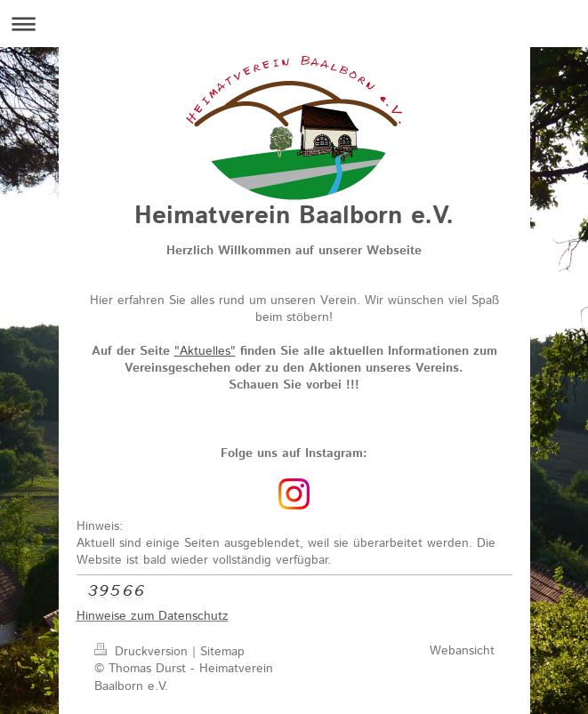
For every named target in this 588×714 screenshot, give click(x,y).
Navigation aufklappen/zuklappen (294, 24)
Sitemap (222, 652)
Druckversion (143, 652)
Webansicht (462, 651)
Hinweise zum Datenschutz (153, 616)
